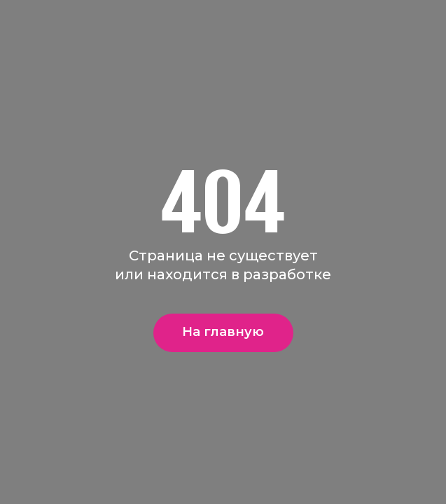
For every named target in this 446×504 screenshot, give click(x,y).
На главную (223, 332)
